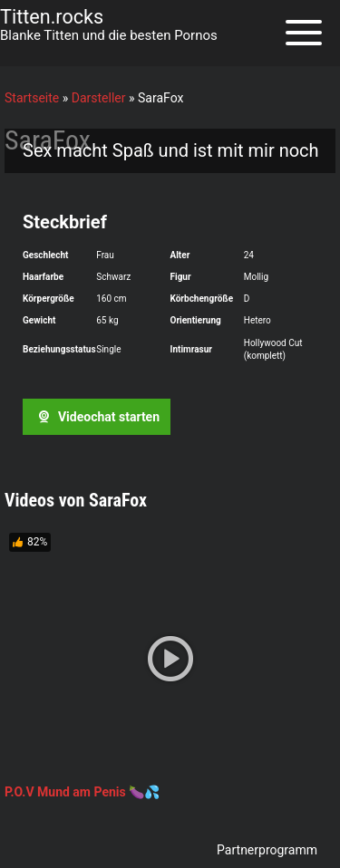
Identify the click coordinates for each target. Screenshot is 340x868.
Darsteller (99, 98)
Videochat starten (96, 417)
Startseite (32, 98)
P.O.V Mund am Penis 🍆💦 (82, 792)
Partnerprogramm (267, 850)
